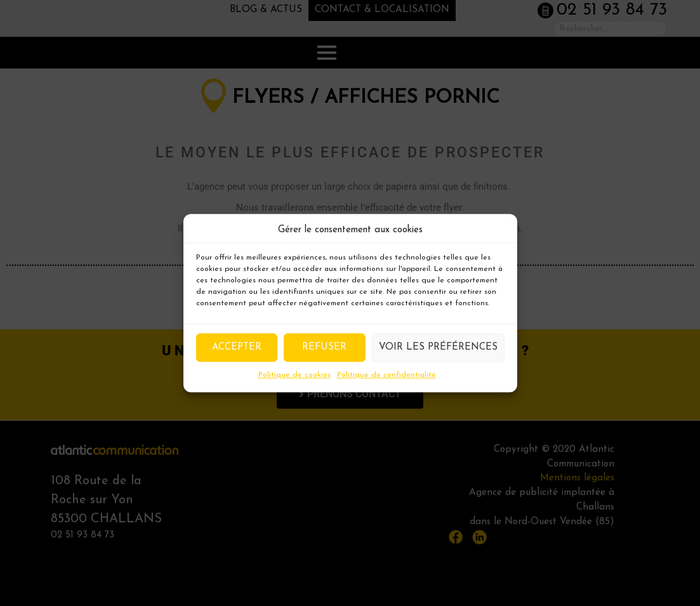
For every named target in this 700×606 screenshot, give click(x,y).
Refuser (324, 347)
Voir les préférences (438, 347)
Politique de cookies (294, 375)
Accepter (237, 347)
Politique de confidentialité (386, 375)
